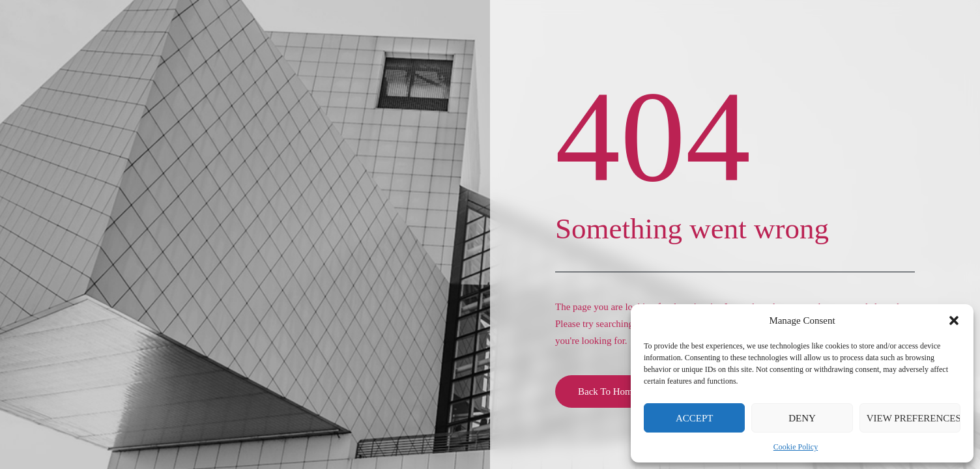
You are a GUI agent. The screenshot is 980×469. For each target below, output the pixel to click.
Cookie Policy (796, 447)
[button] (954, 320)
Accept (695, 418)
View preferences (914, 418)
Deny (802, 418)
